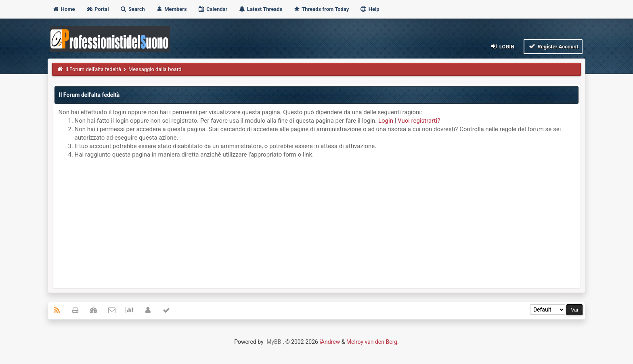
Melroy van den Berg (372, 342)
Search (132, 9)
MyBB (274, 342)
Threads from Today (321, 9)
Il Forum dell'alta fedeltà (93, 69)
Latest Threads (261, 9)
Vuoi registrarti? (419, 121)
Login (502, 46)
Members (171, 9)
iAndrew (330, 342)
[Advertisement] (316, 222)
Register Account (553, 46)
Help (369, 9)
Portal (97, 9)
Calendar (213, 9)
